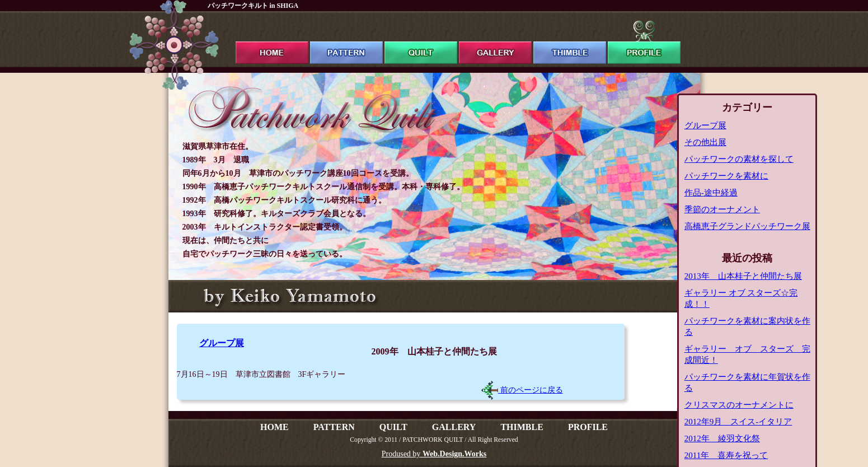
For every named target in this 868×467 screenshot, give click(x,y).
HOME (275, 427)
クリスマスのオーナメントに (739, 405)
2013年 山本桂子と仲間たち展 (743, 276)
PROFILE (588, 427)
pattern (346, 42)
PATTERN (334, 427)
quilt (421, 42)
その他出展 (705, 142)
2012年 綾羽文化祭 (722, 438)
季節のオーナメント (722, 209)
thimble (570, 42)
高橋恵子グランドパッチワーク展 (747, 226)
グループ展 (222, 343)
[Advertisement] (349, 388)
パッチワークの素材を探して (739, 159)
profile (644, 42)
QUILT (393, 427)
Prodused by (434, 454)
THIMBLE (522, 427)
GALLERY (454, 427)
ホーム (272, 42)
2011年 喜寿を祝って (726, 455)
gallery (495, 42)
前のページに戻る (522, 390)
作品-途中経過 (711, 193)
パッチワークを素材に (726, 176)
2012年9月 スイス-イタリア (738, 422)
